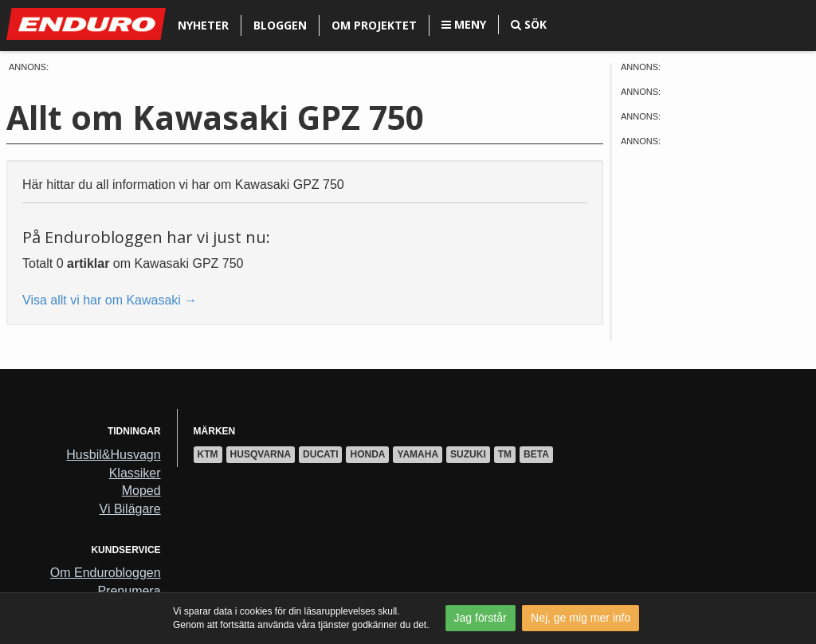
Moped (141, 491)
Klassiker (135, 473)
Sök (529, 24)
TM (505, 454)
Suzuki (468, 454)
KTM (208, 454)
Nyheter (203, 25)
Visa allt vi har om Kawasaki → (110, 300)
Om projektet (374, 25)
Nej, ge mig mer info (581, 618)
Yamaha (418, 454)
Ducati (320, 454)
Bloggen (280, 25)
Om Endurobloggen (106, 573)
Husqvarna (261, 454)
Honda (367, 454)
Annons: (29, 67)
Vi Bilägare (130, 509)
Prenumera (129, 591)
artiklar (88, 263)
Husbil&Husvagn (113, 455)
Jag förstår (481, 618)
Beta (536, 454)
